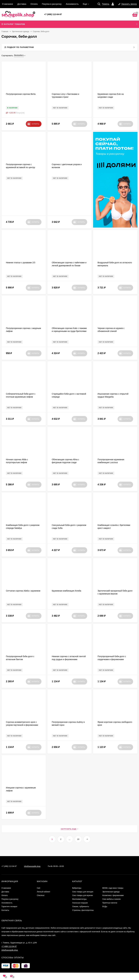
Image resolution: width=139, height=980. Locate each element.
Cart (39, 888)
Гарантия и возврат (9, 907)
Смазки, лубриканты (81, 907)
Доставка (22, 4)
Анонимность (72, 4)
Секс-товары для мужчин (82, 895)
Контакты (5, 910)
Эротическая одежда (21, 31)
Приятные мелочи (110, 903)
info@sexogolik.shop (32, 866)
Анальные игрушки (80, 903)
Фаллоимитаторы (79, 899)
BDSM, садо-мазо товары (113, 888)
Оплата (34, 4)
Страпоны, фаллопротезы (83, 910)
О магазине (8, 4)
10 (78, 839)
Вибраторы (77, 888)
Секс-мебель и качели (111, 899)
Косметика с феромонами (113, 895)
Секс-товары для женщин (83, 892)
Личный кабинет (44, 892)
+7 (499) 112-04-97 (53, 14)
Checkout (41, 895)
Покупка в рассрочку (52, 4)
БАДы (105, 907)
